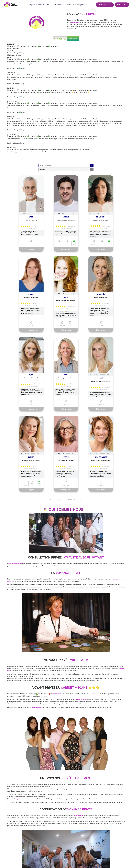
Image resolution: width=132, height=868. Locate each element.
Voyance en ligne (44, 5)
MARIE (66, 345)
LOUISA (31, 345)
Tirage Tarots (82, 5)
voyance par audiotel (118, 475)
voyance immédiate (16, 452)
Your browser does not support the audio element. (31, 101)
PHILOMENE (101, 105)
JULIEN (66, 105)
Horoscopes (70, 5)
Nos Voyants (58, 5)
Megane (32, 5)
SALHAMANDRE (101, 345)
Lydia (31, 263)
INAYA (101, 266)
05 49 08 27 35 (60, 39)
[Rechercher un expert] (64, 53)
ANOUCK (31, 182)
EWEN (31, 105)
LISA (66, 185)
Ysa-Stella (101, 182)
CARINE (66, 263)
